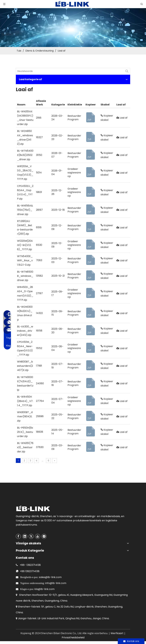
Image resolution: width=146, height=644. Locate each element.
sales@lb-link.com (50, 577)
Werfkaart (117, 633)
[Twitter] (31, 536)
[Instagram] (44, 536)
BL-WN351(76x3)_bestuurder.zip (25, 447)
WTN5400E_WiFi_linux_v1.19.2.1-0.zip (25, 260)
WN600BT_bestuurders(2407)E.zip (25, 366)
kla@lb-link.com (44, 589)
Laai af (122, 118)
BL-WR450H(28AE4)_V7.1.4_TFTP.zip (25, 401)
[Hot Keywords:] (127, 71)
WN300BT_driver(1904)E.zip (25, 416)
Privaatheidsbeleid (73, 637)
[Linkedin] (25, 536)
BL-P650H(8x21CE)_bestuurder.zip (25, 432)
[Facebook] (18, 536)
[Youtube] (38, 536)
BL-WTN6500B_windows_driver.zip (25, 276)
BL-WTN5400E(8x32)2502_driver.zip (25, 155)
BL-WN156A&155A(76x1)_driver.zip (25, 210)
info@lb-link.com (56, 583)
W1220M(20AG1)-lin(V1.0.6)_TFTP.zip (25, 245)
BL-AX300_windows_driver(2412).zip (25, 331)
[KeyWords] (70, 71)
